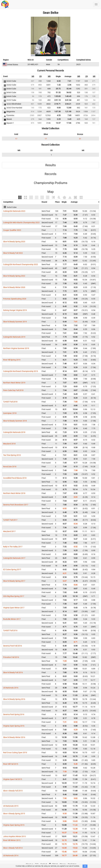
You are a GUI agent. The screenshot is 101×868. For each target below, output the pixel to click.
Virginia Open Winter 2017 (14, 608)
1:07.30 (57, 112)
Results (50, 165)
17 (16, 139)
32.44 (69, 89)
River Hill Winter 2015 (12, 840)
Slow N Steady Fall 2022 (13, 253)
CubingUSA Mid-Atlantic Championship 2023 (21, 222)
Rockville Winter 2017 (12, 619)
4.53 (59, 115)
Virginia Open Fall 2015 (13, 779)
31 (80, 139)
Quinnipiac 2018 (10, 413)
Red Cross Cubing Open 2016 (15, 753)
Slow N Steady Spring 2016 (14, 699)
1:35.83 (57, 96)
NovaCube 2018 (10, 467)
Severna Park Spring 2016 (14, 714)
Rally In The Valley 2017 (13, 547)
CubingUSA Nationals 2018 (14, 432)
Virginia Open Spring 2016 (14, 726)
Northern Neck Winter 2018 (14, 493)
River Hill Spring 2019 (12, 360)
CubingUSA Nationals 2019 (14, 337)
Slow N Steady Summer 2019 (15, 322)
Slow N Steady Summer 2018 (15, 421)
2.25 (59, 119)
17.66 (69, 123)
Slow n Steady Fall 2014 (13, 848)
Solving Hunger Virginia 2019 (15, 310)
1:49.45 (68, 96)
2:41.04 (68, 100)
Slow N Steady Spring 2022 (14, 276)
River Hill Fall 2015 (11, 764)
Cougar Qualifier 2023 (12, 230)
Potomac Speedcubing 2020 (15, 299)
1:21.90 (68, 112)
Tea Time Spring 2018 (12, 455)
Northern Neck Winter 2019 (14, 383)
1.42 (59, 85)
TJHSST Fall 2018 (10, 402)
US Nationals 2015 (11, 806)
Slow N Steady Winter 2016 (14, 737)
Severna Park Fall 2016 (13, 646)
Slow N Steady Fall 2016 (13, 672)
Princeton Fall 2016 (11, 657)
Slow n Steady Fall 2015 (13, 791)
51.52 (58, 92)
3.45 (69, 119)
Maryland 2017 (9, 531)
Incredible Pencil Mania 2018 (15, 478)
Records (50, 174)
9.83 (59, 108)
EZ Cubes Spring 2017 (12, 570)
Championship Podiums (51, 183)
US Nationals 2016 (11, 688)
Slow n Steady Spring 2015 (14, 814)
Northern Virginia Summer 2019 (16, 348)
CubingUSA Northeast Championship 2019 (21, 371)
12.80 (69, 108)
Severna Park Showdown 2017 (16, 505)
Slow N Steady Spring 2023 (14, 242)
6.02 (59, 81)
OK (85, 866)
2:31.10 (57, 100)
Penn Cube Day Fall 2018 (13, 390)
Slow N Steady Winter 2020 (14, 287)
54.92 (69, 92)
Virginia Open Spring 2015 (14, 825)
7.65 (69, 115)
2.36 (69, 85)
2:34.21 (68, 104)
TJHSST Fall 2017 (10, 520)
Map (50, 192)
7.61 (69, 81)
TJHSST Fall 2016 (10, 631)
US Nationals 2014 (11, 856)
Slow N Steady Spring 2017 (14, 581)
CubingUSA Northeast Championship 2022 (21, 264)
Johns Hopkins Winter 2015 (14, 836)
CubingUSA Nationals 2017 (14, 558)
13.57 (58, 123)
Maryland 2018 (9, 444)
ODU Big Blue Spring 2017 (14, 596)
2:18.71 (57, 104)
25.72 (58, 89)
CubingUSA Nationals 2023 (14, 211)
